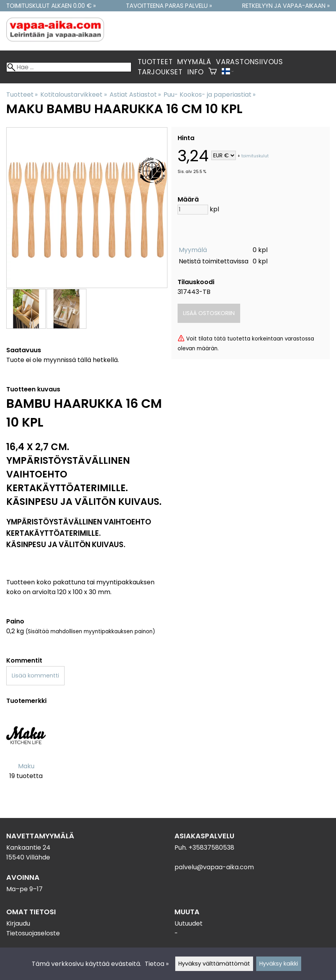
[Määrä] (193, 210)
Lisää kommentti (35, 676)
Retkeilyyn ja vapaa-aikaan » (286, 6)
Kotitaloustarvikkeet (73, 95)
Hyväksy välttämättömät (214, 964)
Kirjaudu (18, 923)
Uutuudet (189, 923)
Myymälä (194, 62)
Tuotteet (155, 62)
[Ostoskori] (213, 72)
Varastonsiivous (250, 62)
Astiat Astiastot (135, 95)
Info (196, 72)
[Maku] (26, 752)
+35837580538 (211, 848)
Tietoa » (157, 964)
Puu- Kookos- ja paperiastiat (209, 95)
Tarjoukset (160, 72)
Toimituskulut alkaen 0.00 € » (51, 6)
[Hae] (69, 67)
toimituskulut (255, 156)
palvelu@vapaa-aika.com (214, 867)
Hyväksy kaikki (279, 964)
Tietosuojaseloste (33, 933)
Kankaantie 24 (28, 848)
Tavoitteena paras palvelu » (169, 6)
